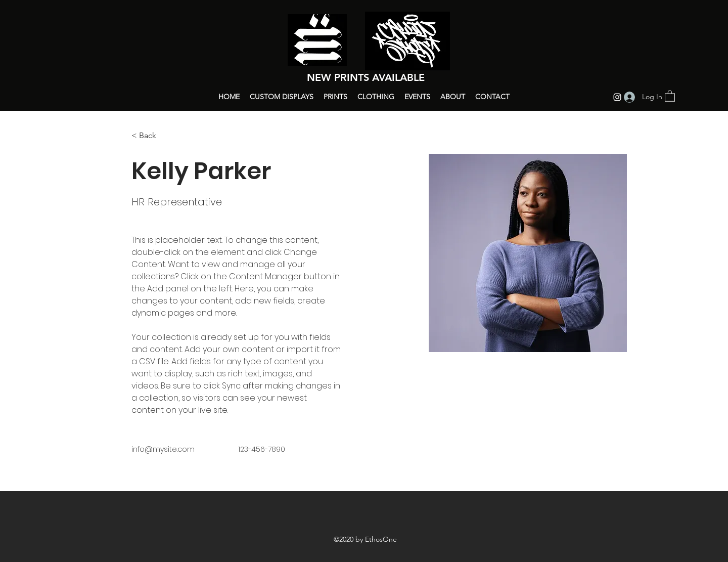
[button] (670, 96)
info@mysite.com (163, 449)
